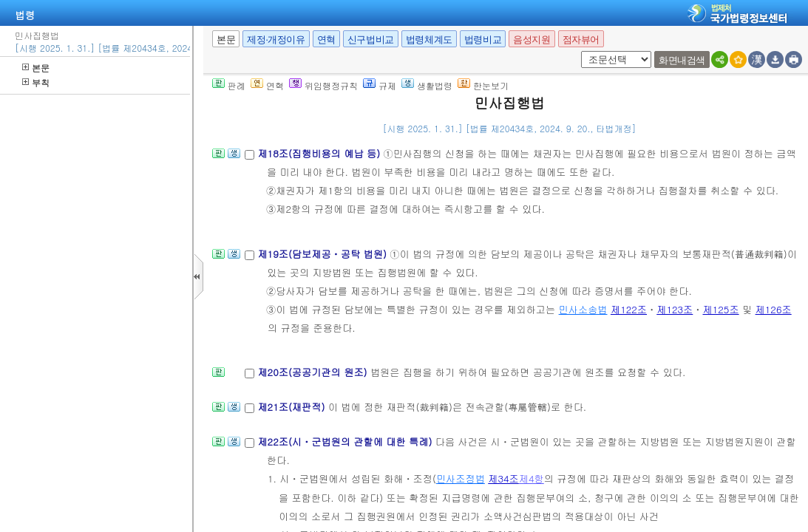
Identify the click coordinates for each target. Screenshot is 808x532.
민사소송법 (583, 309)
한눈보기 (483, 85)
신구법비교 (371, 40)
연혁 (326, 40)
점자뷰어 (581, 40)
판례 (229, 85)
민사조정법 (461, 478)
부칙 (36, 82)
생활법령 (427, 85)
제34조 (503, 478)
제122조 (629, 309)
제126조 (774, 309)
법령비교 (483, 40)
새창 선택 (578, 51)
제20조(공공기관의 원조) (314, 372)
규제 (380, 85)
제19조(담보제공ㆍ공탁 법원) (323, 254)
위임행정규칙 (323, 85)
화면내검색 (682, 60)
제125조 (721, 309)
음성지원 (532, 40)
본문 (36, 68)
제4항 (532, 478)
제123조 (675, 309)
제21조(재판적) (292, 407)
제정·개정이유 (276, 40)
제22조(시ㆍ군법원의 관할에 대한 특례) (346, 441)
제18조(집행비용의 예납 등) (320, 153)
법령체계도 (429, 40)
